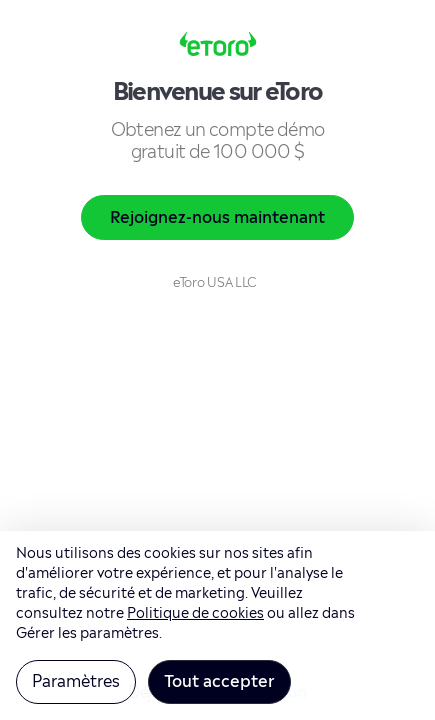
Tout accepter (219, 679)
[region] (217, 625)
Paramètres (76, 679)
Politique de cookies (195, 610)
